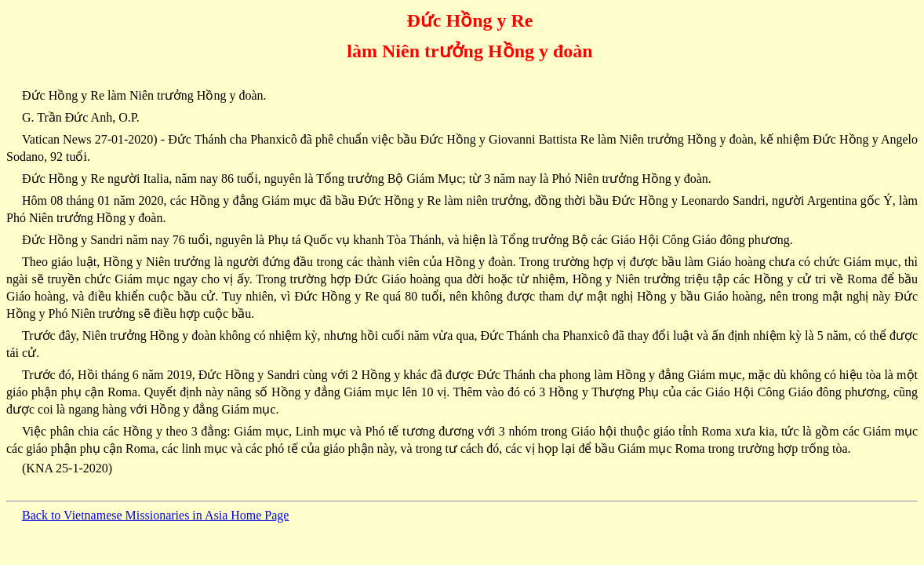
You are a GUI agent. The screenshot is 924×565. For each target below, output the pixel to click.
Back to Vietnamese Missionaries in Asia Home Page (155, 515)
